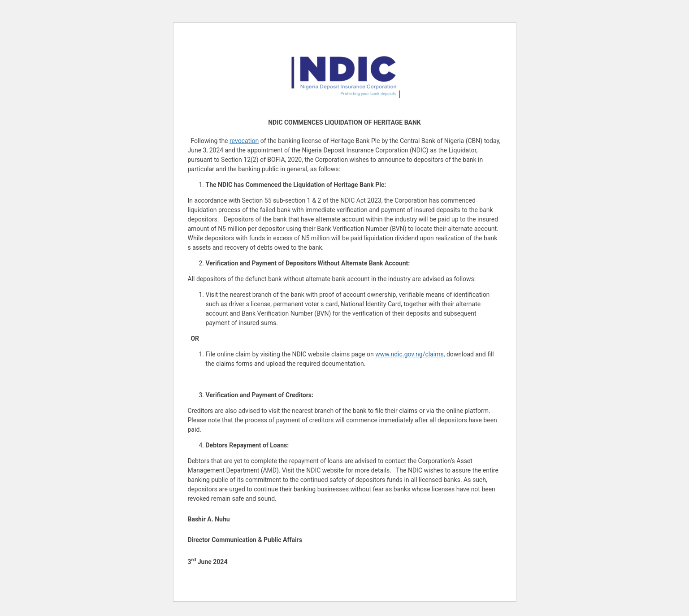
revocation (244, 141)
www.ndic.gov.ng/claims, (410, 354)
